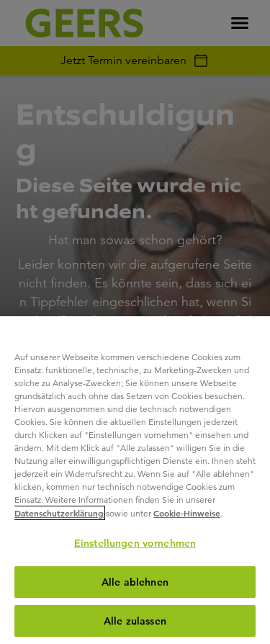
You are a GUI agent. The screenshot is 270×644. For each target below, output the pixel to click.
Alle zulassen (135, 621)
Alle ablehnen (135, 582)
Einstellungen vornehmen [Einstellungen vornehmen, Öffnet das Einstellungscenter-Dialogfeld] (135, 543)
